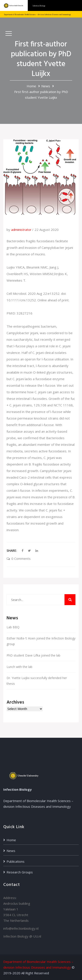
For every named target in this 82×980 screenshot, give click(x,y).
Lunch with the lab (19, 667)
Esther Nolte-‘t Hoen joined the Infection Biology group (41, 641)
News (46, 86)
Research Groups (20, 872)
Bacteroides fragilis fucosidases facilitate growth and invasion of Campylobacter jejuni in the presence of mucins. (40, 248)
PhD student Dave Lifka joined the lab (33, 655)
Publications (16, 861)
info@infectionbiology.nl (21, 928)
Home (31, 86)
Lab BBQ (13, 627)
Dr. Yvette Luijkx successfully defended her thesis (37, 681)
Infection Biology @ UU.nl (22, 936)
